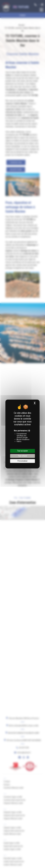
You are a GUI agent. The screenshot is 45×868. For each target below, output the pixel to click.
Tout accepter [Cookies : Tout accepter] (22, 451)
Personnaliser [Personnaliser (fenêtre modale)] (22, 461)
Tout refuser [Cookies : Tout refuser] (22, 456)
